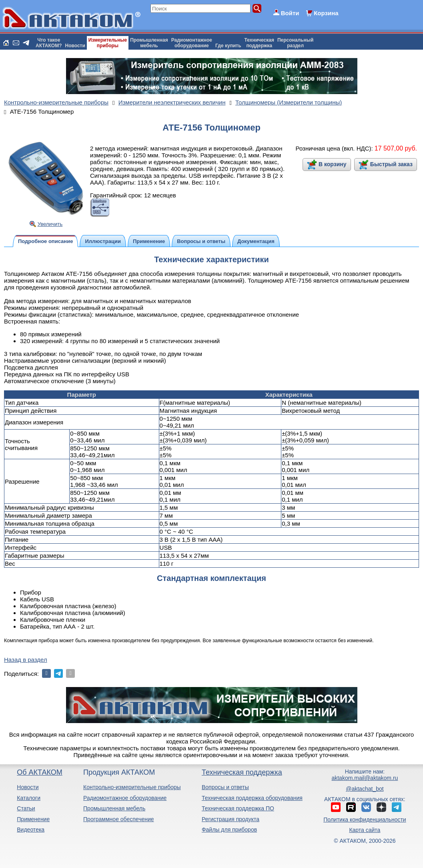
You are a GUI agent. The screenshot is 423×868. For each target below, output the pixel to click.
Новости (75, 46)
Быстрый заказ (391, 164)
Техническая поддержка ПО (238, 808)
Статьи (26, 808)
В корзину (333, 164)
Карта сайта (365, 830)
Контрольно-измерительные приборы (132, 787)
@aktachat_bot (365, 789)
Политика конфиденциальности (365, 820)
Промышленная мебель (114, 808)
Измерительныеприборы (108, 43)
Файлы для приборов (229, 830)
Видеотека (31, 830)
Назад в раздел (26, 660)
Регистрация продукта (231, 819)
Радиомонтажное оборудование (125, 798)
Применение (33, 819)
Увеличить (50, 224)
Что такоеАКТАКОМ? (49, 43)
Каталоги (29, 798)
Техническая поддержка (242, 772)
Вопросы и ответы (225, 787)
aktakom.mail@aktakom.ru (365, 778)
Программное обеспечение (119, 819)
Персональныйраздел (295, 43)
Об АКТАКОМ (39, 772)
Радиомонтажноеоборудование (192, 43)
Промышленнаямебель (149, 43)
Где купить (228, 46)
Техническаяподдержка (259, 43)
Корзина (326, 13)
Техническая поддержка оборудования (252, 798)
